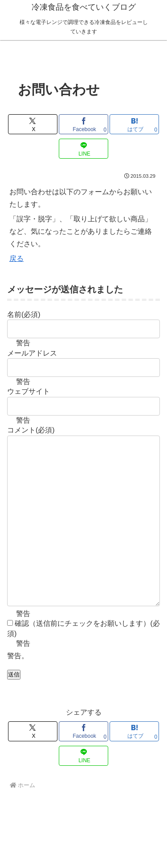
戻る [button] (16, 258)
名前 (24, 314)
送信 (14, 710)
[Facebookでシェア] (83, 124)
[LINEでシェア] (83, 149)
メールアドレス (32, 353)
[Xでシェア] (33, 124)
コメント (31, 430)
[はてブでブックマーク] (134, 124)
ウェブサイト (29, 391)
